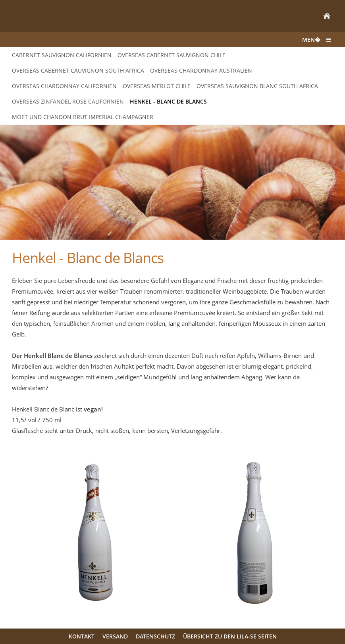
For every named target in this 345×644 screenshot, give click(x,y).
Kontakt (82, 636)
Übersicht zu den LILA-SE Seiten (230, 636)
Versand (115, 636)
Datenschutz (155, 636)
